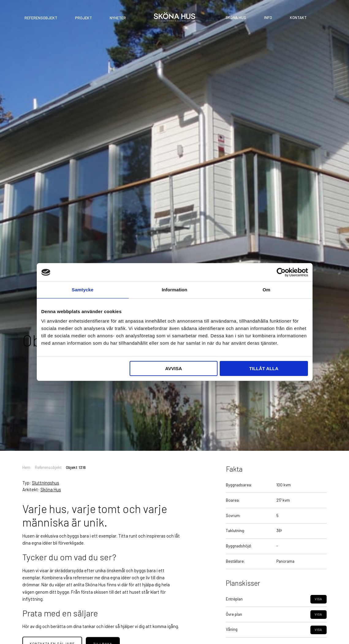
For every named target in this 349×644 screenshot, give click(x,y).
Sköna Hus (236, 17)
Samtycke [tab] (83, 290)
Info (268, 17)
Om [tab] (266, 290)
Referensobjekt (41, 18)
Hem (26, 467)
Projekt (83, 18)
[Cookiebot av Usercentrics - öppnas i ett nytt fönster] (281, 272)
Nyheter (118, 18)
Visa (318, 609)
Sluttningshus (46, 483)
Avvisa (174, 368)
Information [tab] (175, 290)
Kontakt (298, 17)
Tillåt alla (264, 368)
